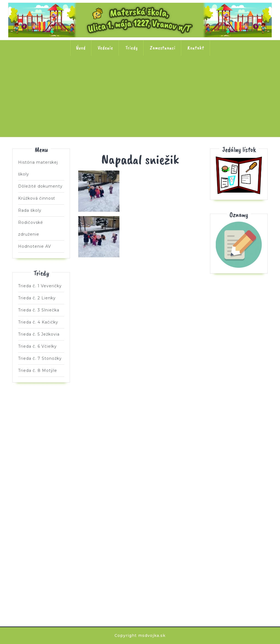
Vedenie (105, 48)
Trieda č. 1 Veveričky (32, 73)
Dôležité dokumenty (40, 186)
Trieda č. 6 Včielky (212, 73)
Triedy (131, 48)
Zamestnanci (163, 48)
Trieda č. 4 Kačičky (140, 73)
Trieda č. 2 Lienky (68, 73)
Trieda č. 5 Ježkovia (176, 73)
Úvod (81, 48)
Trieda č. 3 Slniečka (104, 73)
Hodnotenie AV (35, 246)
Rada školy (30, 210)
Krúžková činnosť (37, 198)
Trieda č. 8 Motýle (140, 108)
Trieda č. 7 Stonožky (248, 73)
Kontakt (196, 48)
